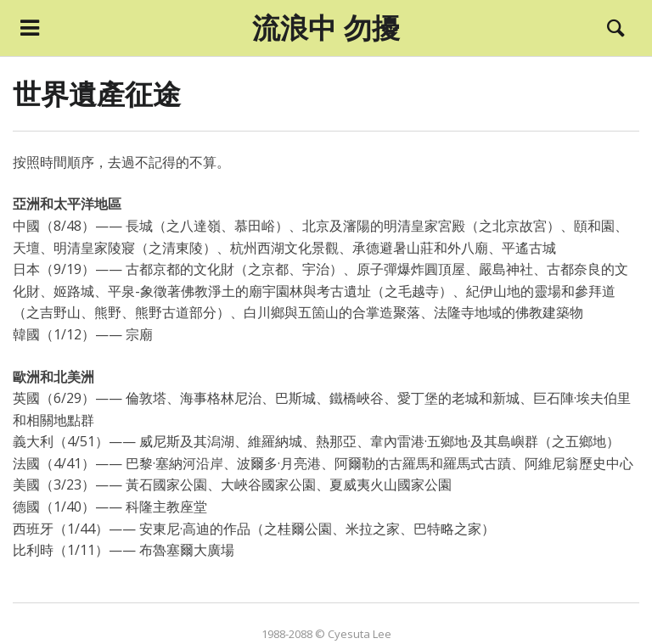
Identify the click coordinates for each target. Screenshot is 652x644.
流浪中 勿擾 (326, 28)
